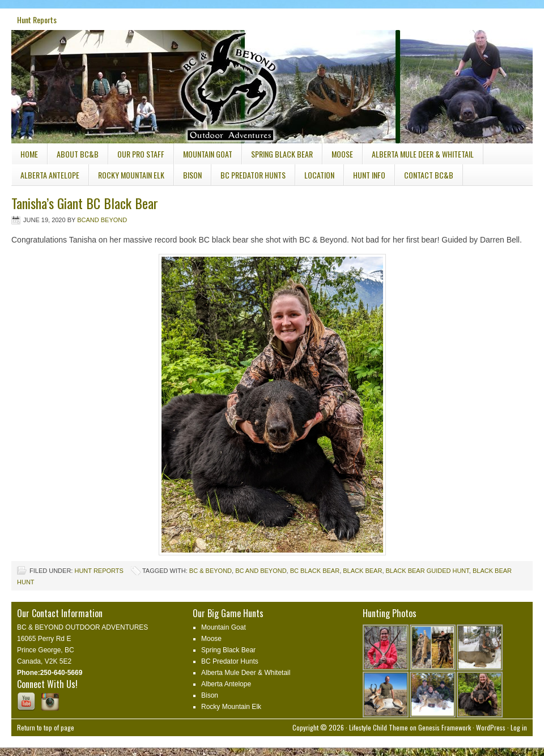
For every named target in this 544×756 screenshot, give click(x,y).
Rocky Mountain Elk (131, 175)
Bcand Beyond (102, 220)
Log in (519, 727)
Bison (192, 175)
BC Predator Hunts (253, 175)
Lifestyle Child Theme (379, 727)
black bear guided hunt (428, 571)
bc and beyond (261, 571)
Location (319, 175)
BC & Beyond (211, 571)
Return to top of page (46, 727)
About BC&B (78, 154)
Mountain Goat (208, 154)
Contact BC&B (429, 175)
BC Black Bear (315, 571)
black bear (362, 571)
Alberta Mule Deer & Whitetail (423, 154)
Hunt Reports (37, 20)
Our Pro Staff (141, 154)
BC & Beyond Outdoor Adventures (96, 73)
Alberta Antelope (50, 175)
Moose (342, 154)
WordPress (491, 727)
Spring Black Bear (282, 154)
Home (29, 154)
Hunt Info (365, 177)
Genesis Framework (445, 727)
